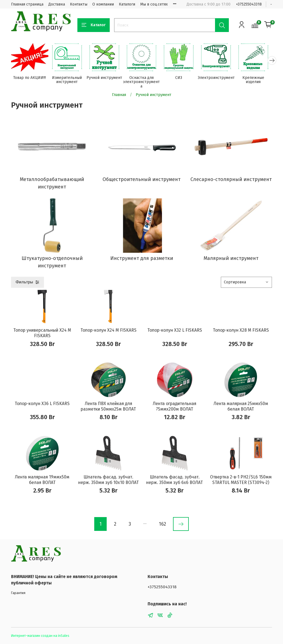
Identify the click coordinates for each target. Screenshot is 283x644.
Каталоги (127, 4)
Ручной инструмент (104, 78)
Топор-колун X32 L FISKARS (175, 330)
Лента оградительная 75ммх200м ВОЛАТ (175, 406)
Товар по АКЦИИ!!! (30, 78)
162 (163, 524)
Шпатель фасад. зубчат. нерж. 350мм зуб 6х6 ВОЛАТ (175, 480)
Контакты (79, 4)
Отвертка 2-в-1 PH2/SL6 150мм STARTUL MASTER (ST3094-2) (241, 480)
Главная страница (27, 4)
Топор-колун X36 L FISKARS (42, 404)
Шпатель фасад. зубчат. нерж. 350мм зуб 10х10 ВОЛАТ (108, 480)
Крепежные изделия (253, 80)
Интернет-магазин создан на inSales (40, 636)
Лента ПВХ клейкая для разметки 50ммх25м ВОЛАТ (108, 406)
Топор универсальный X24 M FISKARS (42, 333)
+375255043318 (249, 4)
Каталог (94, 25)
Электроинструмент (216, 78)
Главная (119, 95)
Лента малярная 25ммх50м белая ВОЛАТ (241, 406)
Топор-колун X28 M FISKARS (241, 330)
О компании (103, 4)
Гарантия (18, 593)
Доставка (57, 4)
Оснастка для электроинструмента (141, 82)
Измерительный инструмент (67, 80)
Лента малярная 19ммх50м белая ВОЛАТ (42, 480)
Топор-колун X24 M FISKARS (108, 330)
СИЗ (179, 78)
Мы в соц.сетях (154, 4)
